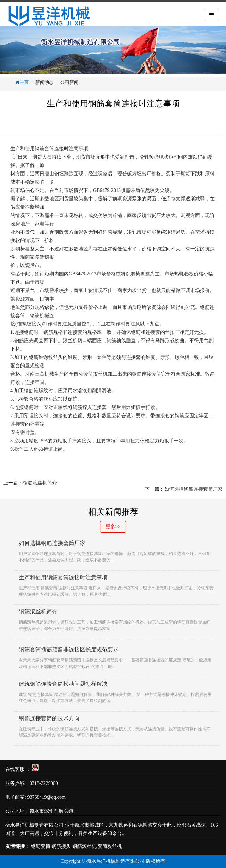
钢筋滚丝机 (84, 846)
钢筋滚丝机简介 (40, 483)
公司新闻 (69, 82)
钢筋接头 (61, 846)
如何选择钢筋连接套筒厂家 (193, 489)
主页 (24, 82)
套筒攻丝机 (110, 846)
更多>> (113, 527)
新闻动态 (44, 82)
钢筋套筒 (44, 149)
